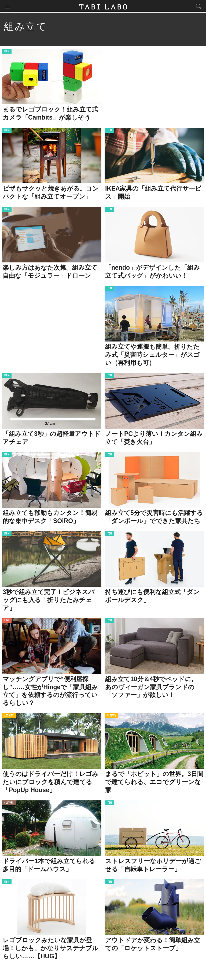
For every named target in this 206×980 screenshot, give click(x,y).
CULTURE (9, 804)
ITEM (7, 52)
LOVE (7, 621)
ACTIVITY (9, 717)
